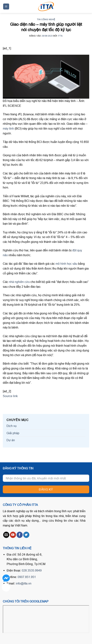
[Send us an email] (6, 535)
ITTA (60, 36)
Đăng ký (46, 489)
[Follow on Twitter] (26, 535)
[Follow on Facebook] (20, 535)
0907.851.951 (27, 577)
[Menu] (6, 7)
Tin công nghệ (46, 19)
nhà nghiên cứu (19, 282)
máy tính (8, 128)
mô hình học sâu (67, 264)
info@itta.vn (24, 583)
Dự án (11, 440)
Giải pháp (13, 433)
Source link (10, 396)
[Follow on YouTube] (13, 535)
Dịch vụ (12, 426)
